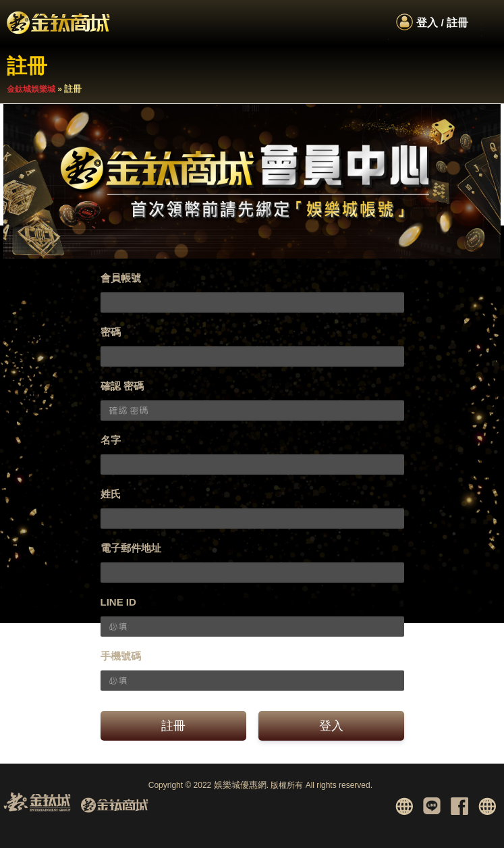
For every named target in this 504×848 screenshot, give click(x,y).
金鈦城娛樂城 (31, 89)
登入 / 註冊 (442, 23)
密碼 (111, 332)
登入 (331, 726)
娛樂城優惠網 (240, 785)
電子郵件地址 (131, 548)
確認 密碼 (122, 386)
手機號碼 (121, 656)
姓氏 (111, 494)
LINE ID (118, 602)
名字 (111, 440)
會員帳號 (121, 278)
